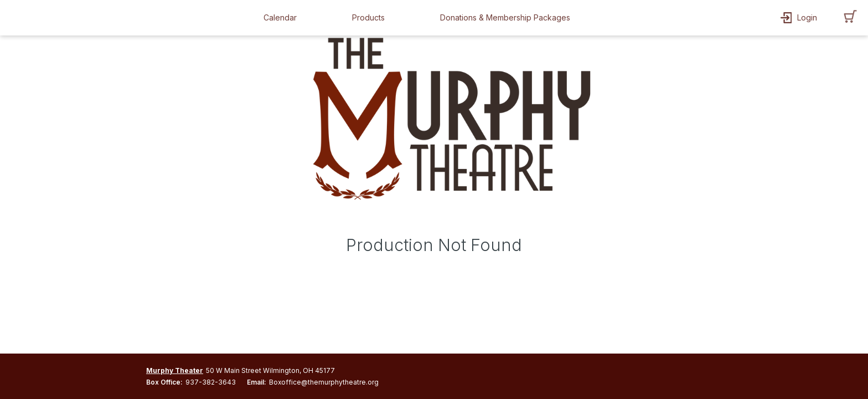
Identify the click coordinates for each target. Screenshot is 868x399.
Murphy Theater (175, 370)
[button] (283, 18)
